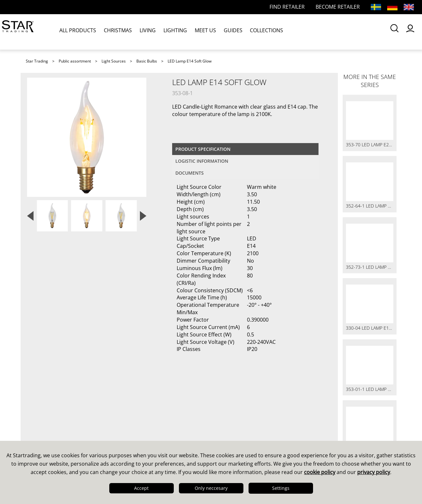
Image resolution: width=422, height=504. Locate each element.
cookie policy (320, 472)
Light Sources (114, 61)
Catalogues (231, 409)
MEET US (201, 32)
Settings (281, 488)
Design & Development (59, 417)
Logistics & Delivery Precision (67, 434)
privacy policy (374, 472)
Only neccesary (211, 488)
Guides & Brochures (243, 417)
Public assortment (75, 61)
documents (190, 173)
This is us (40, 409)
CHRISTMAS (118, 32)
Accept (141, 488)
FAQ (127, 417)
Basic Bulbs (147, 61)
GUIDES (228, 32)
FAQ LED (133, 426)
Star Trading (37, 61)
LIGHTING (172, 32)
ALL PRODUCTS (79, 32)
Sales (129, 409)
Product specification (203, 149)
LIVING (146, 32)
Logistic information (202, 161)
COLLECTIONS (260, 32)
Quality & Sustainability (59, 426)
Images (226, 426)
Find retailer (138, 434)
